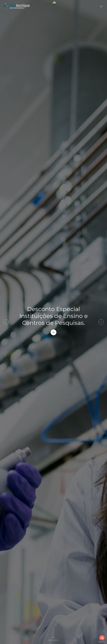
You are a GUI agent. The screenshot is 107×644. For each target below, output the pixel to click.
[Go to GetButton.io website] (102, 642)
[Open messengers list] (102, 638)
